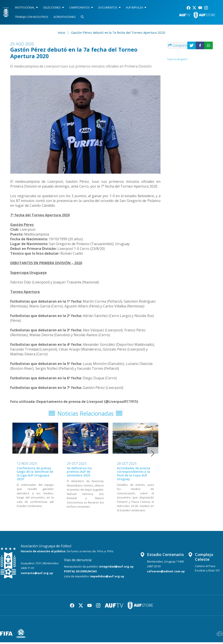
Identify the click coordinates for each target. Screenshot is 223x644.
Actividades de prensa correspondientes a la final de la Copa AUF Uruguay (134, 475)
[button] (153, 455)
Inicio (62, 32)
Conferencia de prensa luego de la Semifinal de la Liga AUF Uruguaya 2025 (35, 475)
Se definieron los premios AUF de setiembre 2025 (79, 473)
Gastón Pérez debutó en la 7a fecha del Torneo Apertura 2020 (118, 32)
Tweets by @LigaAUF (177, 59)
